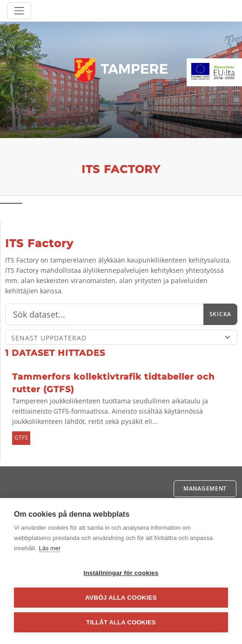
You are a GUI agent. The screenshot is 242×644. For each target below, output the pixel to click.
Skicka (220, 314)
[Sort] (121, 337)
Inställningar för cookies (121, 573)
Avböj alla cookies (121, 598)
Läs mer (50, 548)
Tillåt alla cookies (121, 622)
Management (205, 488)
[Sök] (104, 314)
